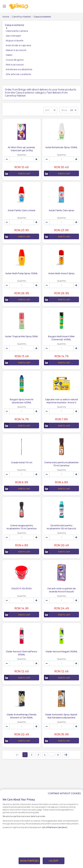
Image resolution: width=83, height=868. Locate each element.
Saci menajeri (13, 36)
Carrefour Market (21, 17)
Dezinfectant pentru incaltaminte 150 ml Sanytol (61, 527)
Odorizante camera (17, 31)
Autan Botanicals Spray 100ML (61, 147)
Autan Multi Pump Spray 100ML (22, 273)
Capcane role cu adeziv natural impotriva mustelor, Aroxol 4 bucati (61, 401)
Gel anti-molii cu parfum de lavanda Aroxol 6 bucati (62, 590)
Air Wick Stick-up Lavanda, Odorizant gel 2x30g (22, 149)
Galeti (9, 55)
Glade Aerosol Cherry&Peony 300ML (22, 653)
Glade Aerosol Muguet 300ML (62, 651)
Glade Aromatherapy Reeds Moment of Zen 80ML (22, 716)
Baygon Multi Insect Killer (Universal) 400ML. (61, 338)
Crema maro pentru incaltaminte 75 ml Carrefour (61, 464)
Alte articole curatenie (18, 74)
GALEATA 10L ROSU (22, 588)
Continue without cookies (64, 800)
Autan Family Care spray (62, 210)
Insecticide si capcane (18, 45)
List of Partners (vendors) (55, 834)
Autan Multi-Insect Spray (61, 273)
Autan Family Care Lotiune (22, 210)
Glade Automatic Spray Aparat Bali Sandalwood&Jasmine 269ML (61, 716)
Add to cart (17, 173)
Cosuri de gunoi (15, 60)
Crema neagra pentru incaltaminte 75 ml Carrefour (22, 527)
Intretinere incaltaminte (19, 69)
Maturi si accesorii (16, 50)
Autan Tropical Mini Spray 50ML (22, 336)
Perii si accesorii (15, 65)
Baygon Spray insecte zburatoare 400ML (22, 401)
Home (6, 17)
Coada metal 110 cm (22, 462)
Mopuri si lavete (15, 40)
